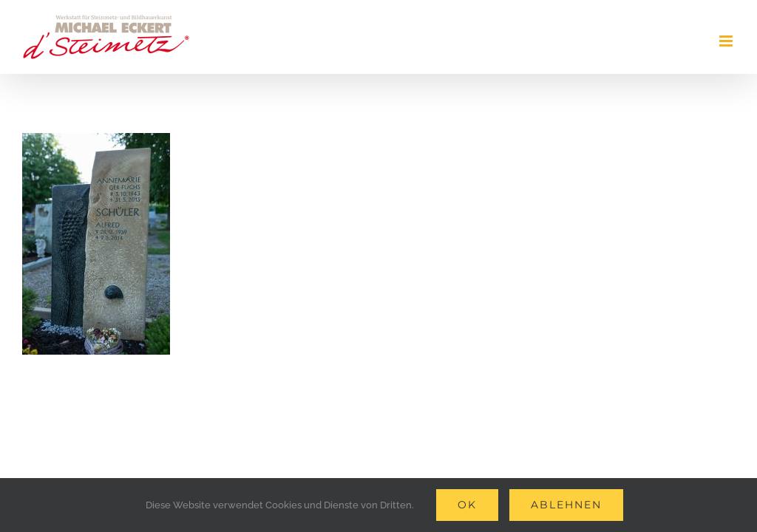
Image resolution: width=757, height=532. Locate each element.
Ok (467, 505)
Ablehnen (566, 505)
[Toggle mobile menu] (727, 41)
